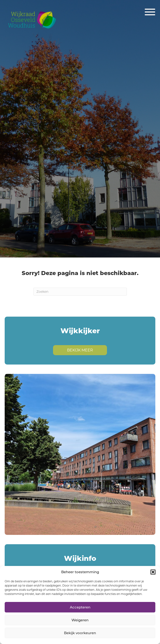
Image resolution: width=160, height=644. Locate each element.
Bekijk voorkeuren (80, 633)
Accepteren (80, 607)
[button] (153, 572)
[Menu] (150, 12)
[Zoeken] (80, 292)
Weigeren (80, 620)
